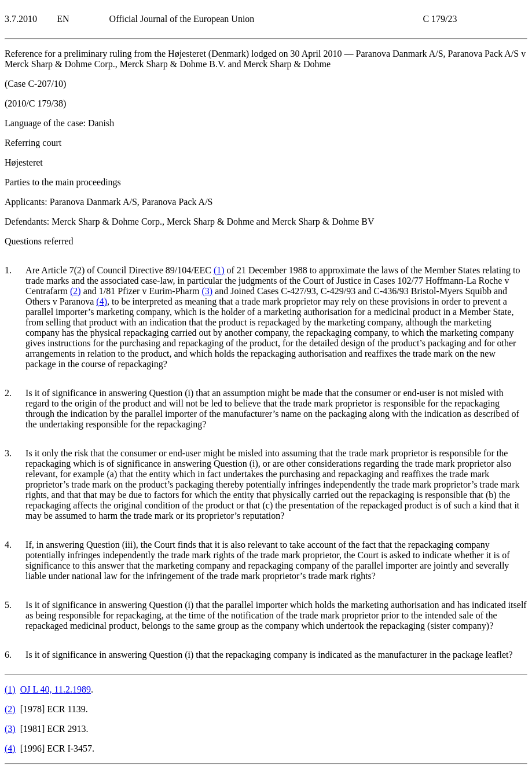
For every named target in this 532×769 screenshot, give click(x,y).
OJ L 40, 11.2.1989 (56, 689)
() (219, 270)
